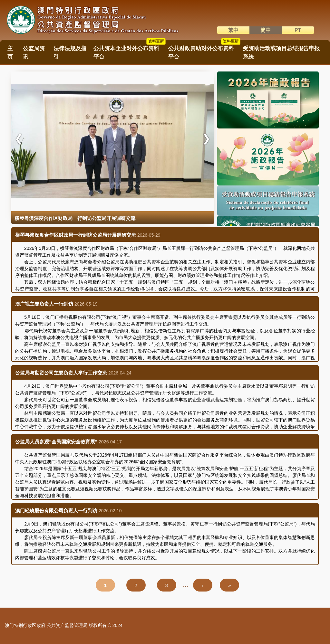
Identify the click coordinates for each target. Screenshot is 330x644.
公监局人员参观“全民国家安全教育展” (56, 442)
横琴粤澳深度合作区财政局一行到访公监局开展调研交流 (76, 235)
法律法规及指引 (70, 52)
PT (298, 30)
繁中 (233, 30)
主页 (10, 52)
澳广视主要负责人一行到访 (44, 304)
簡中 (266, 30)
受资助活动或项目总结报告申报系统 (281, 52)
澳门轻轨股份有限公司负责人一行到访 (56, 511)
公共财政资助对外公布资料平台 (204, 50)
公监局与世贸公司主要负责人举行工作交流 (61, 373)
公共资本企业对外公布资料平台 (130, 50)
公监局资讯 (34, 52)
